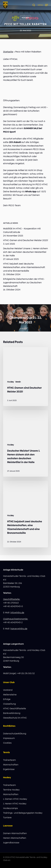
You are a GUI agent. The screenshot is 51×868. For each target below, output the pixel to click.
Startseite (8, 52)
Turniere (7, 818)
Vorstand (8, 690)
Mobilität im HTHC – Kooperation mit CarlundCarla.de (22, 230)
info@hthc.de (17, 613)
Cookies (7, 743)
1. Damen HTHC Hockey (15, 799)
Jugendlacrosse (11, 843)
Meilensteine (10, 695)
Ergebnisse (9, 769)
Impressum (9, 738)
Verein (18, 382)
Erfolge (7, 699)
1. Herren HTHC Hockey (15, 804)
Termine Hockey (11, 790)
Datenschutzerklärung (15, 734)
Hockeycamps (10, 808)
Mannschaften (11, 765)
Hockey (26, 18)
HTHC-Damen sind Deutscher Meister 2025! (26, 240)
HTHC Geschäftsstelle (15, 709)
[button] (43, 5)
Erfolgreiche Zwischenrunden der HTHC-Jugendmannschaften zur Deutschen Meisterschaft (24, 283)
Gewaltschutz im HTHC (15, 718)
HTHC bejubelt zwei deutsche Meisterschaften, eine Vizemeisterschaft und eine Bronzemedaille (24, 267)
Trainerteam (9, 760)
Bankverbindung (12, 713)
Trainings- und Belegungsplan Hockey (23, 813)
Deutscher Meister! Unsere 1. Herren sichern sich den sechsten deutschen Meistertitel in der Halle (26, 252)
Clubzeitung (9, 704)
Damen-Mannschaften (15, 833)
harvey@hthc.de (19, 629)
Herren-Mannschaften (15, 838)
